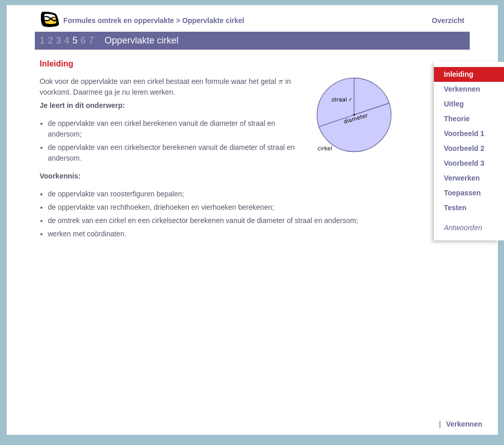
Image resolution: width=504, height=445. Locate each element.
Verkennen (464, 424)
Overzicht (448, 20)
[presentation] (281, 82)
